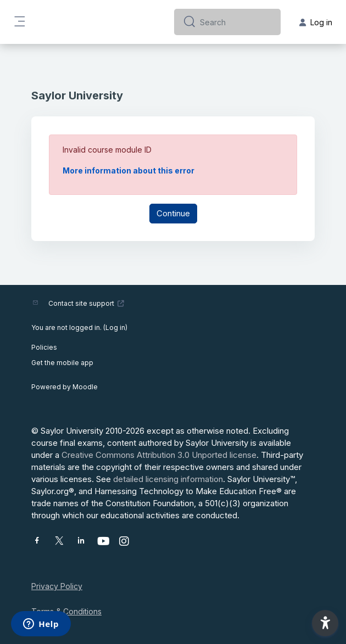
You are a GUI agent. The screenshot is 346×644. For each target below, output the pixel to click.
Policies (44, 347)
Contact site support (87, 303)
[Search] (236, 22)
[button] (325, 623)
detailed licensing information (168, 479)
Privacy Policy (57, 586)
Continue (173, 213)
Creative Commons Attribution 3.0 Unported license (159, 455)
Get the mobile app (62, 363)
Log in (115, 327)
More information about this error (129, 170)
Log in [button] (316, 22)
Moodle (85, 387)
